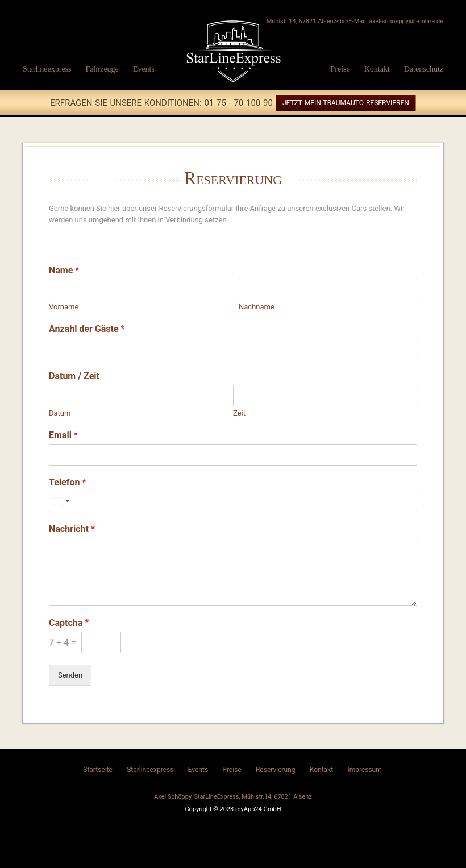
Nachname (257, 307)
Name (64, 270)
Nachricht (72, 529)
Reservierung (276, 770)
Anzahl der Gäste (87, 329)
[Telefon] (233, 501)
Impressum (364, 770)
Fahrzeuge (102, 69)
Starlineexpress (47, 69)
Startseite (98, 770)
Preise (340, 69)
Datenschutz (424, 69)
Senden (70, 675)
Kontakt (377, 69)
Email (63, 435)
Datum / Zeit (74, 376)
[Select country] (61, 501)
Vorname (64, 307)
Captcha (69, 623)
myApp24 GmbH (258, 809)
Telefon (67, 482)
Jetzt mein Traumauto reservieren (346, 103)
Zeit (239, 413)
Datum (60, 413)
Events (144, 69)
